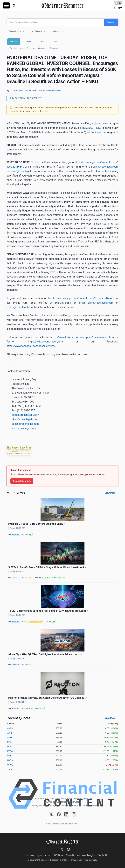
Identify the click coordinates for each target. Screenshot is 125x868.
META (10, 751)
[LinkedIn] (66, 815)
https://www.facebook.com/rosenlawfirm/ (31, 346)
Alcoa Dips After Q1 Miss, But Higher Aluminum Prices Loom (45, 654)
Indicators (57, 31)
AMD (10, 737)
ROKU (37, 708)
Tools (55, 42)
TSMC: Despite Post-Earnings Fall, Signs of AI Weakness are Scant (48, 611)
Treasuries (54, 48)
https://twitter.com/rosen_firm (45, 342)
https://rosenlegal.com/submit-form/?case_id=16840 (82, 298)
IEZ (52, 578)
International (43, 48)
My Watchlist (37, 31)
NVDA (10, 760)
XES (64, 578)
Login (119, 8)
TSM (53, 621)
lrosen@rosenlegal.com (25, 415)
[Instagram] (74, 815)
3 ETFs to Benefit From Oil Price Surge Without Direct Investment (47, 567)
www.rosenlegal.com (24, 428)
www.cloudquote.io (85, 798)
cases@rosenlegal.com (23, 171)
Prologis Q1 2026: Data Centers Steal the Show (37, 524)
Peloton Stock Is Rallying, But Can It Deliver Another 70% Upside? (48, 698)
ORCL (10, 765)
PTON (31, 708)
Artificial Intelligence (35, 621)
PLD (31, 534)
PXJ (56, 578)
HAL (47, 578)
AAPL (10, 733)
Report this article (22, 481)
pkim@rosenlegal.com (106, 167)
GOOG (10, 747)
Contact (64, 860)
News (22, 48)
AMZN (10, 728)
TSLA (10, 769)
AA (30, 665)
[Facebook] (59, 815)
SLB (60, 578)
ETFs (42, 42)
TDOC (42, 708)
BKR (43, 578)
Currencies (31, 48)
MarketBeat (16, 534)
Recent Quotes (15, 31)
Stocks (28, 42)
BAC (9, 742)
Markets (14, 42)
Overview (13, 48)
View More (110, 493)
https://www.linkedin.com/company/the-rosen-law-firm (82, 337)
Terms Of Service (91, 805)
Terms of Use (76, 860)
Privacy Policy (71, 805)
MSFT (10, 756)
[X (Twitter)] (51, 815)
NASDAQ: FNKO (92, 128)
